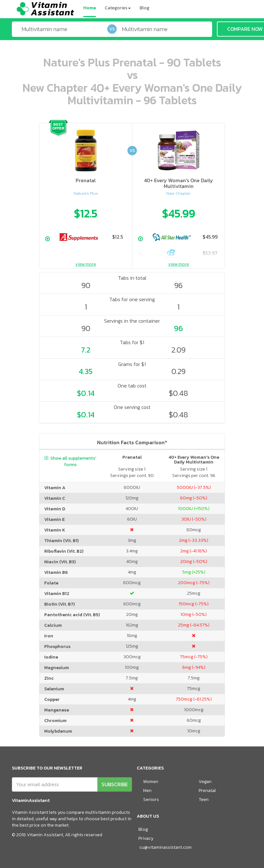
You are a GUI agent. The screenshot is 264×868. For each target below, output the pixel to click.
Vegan (205, 782)
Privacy (146, 838)
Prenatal (207, 791)
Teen (204, 800)
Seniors (151, 800)
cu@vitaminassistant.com (165, 847)
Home (90, 8)
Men (147, 791)
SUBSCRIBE (115, 784)
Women (151, 782)
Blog (144, 8)
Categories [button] (118, 8)
